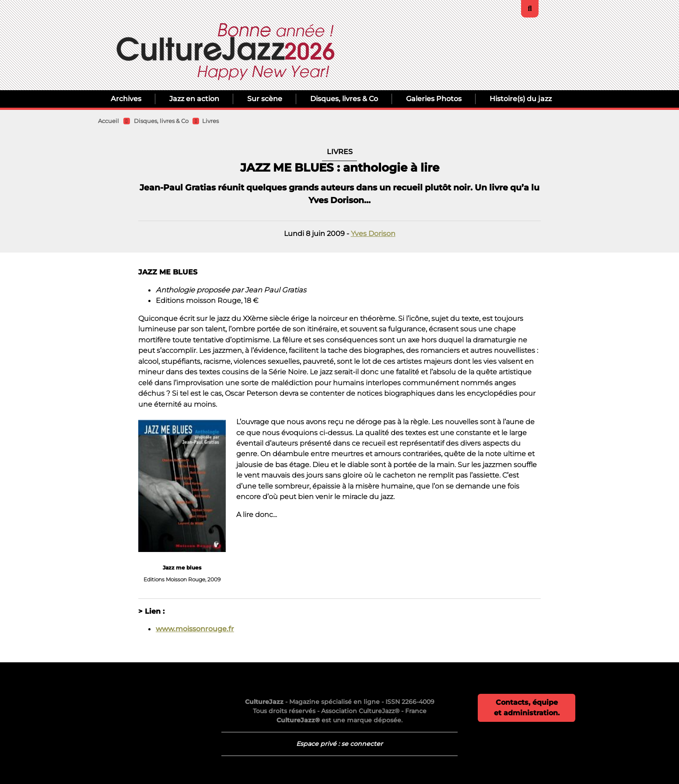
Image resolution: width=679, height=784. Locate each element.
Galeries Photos (434, 99)
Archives (126, 99)
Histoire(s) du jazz (521, 99)
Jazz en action (194, 99)
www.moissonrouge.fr (195, 629)
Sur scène (265, 99)
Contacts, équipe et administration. (527, 708)
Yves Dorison (373, 233)
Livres (210, 121)
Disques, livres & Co (344, 99)
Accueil (108, 121)
